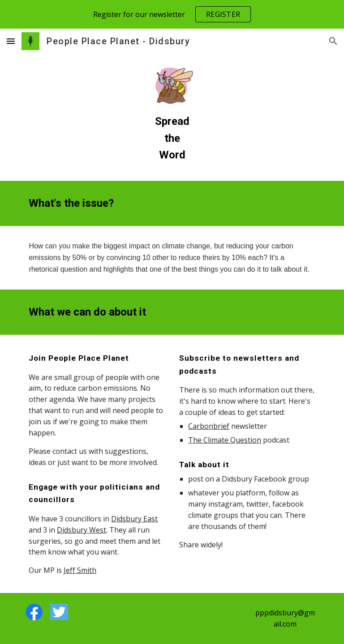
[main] (172, 138)
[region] (172, 14)
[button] (11, 41)
